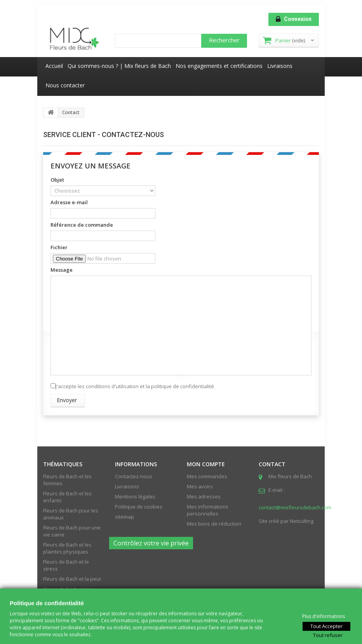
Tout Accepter (326, 626)
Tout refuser (328, 635)
